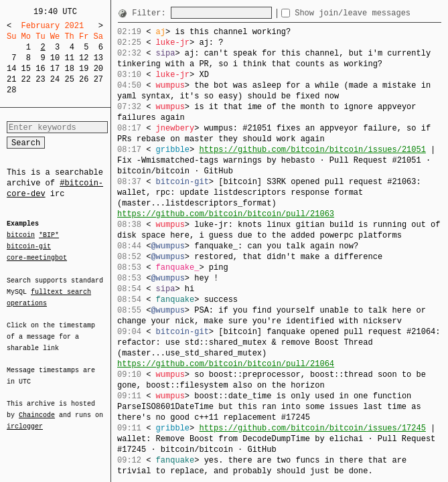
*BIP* (49, 236)
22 (26, 79)
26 (84, 79)
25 (69, 79)
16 (40, 69)
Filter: (151, 13)
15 (26, 69)
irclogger (25, 418)
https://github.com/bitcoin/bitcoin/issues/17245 (312, 428)
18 (69, 69)
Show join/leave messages (377, 13)
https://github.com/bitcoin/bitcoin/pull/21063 (226, 214)
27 (98, 79)
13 (98, 58)
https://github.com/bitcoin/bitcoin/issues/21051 (312, 150)
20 (98, 69)
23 (40, 79)
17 (55, 69)
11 (69, 58)
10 (55, 58)
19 (84, 69)
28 (11, 90)
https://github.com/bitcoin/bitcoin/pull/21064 (226, 364)
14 (11, 69)
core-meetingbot (37, 257)
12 (84, 58)
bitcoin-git (29, 246)
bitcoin (21, 236)
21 (11, 79)
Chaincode (37, 407)
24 (55, 79)
